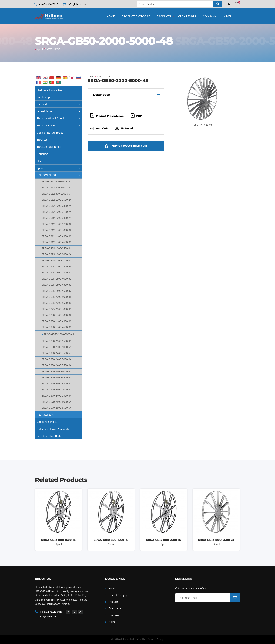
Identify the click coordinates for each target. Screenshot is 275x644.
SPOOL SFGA (61, 415)
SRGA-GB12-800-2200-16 (56, 194)
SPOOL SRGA (53, 49)
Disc (59, 161)
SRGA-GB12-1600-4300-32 (57, 236)
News (227, 16)
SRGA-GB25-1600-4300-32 (57, 285)
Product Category (136, 16)
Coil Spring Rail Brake (59, 133)
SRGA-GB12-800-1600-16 (56, 182)
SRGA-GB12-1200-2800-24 (57, 206)
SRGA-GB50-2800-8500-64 (57, 377)
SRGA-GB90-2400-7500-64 (57, 396)
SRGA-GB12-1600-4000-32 (57, 230)
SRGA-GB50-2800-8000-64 (57, 372)
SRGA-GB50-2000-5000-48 (59, 334)
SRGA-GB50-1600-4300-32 (57, 321)
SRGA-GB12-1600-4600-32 (57, 242)
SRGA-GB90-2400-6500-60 (57, 384)
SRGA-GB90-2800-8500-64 (57, 408)
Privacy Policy (155, 639)
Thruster (59, 140)
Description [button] (102, 95)
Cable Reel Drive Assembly (59, 429)
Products (164, 16)
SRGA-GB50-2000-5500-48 (57, 341)
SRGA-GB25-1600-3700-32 (57, 273)
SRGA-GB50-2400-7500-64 (57, 365)
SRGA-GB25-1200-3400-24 (57, 267)
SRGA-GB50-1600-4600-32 (57, 327)
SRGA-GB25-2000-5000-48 (57, 297)
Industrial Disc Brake (59, 436)
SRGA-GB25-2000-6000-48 (57, 309)
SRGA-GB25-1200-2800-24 (57, 254)
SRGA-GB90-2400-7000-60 (57, 390)
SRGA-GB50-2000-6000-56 (57, 347)
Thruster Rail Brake (59, 125)
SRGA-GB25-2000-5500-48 (57, 303)
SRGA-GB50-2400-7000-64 (57, 359)
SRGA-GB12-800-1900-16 (56, 188)
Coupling (59, 154)
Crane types (187, 16)
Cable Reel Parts (59, 422)
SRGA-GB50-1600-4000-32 (57, 315)
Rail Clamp (59, 97)
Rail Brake (59, 104)
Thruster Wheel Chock (59, 118)
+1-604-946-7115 (48, 4)
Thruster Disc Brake (59, 147)
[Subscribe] (235, 598)
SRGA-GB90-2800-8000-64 (57, 402)
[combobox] (230, 4)
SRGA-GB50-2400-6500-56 (57, 353)
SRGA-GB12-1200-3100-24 (57, 212)
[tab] (126, 95)
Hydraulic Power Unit (59, 90)
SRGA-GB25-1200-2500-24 (57, 248)
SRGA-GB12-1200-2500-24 (57, 200)
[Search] (218, 4)
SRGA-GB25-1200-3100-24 (57, 261)
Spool (40, 49)
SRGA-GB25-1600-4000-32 (57, 279)
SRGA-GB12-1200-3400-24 (57, 218)
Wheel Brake (59, 111)
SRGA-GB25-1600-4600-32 (57, 291)
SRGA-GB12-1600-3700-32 (57, 224)
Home (111, 16)
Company (210, 16)
